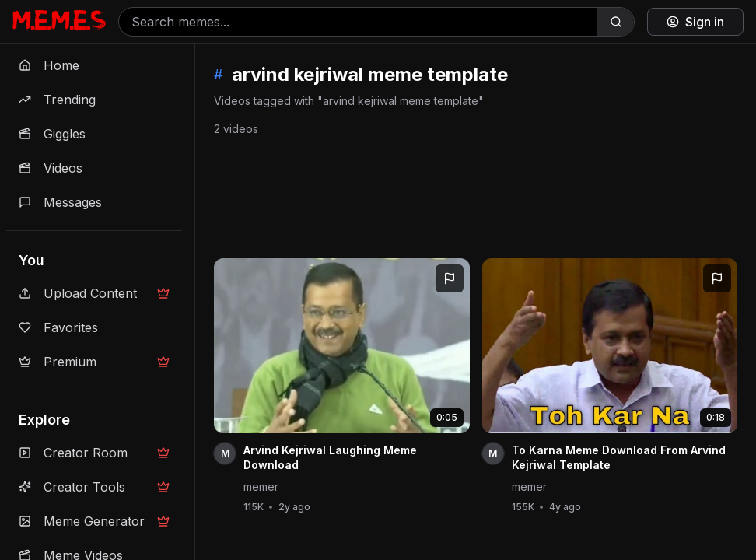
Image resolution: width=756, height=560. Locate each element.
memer (261, 486)
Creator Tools (94, 487)
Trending (57, 100)
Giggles (52, 134)
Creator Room (94, 453)
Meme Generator (94, 521)
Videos (51, 168)
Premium (94, 362)
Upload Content (94, 293)
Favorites (58, 327)
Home (49, 65)
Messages (60, 202)
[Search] (615, 22)
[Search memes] (358, 22)
